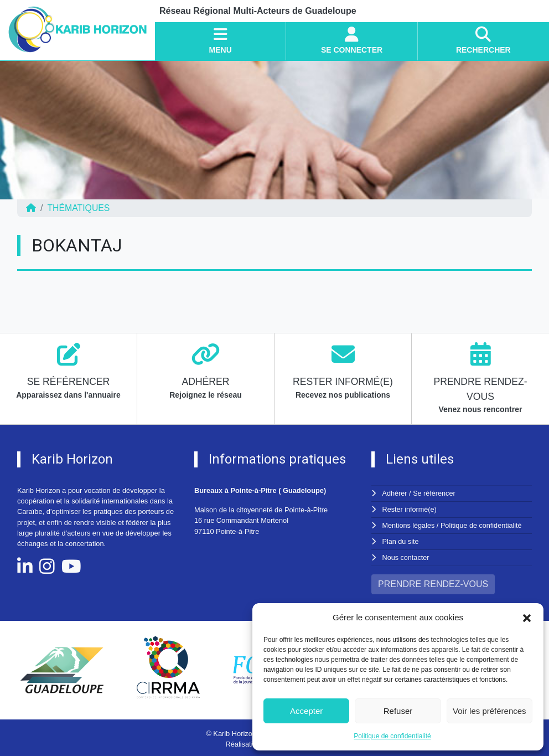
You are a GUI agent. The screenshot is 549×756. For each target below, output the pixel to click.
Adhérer (395, 493)
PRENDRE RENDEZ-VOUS (433, 582)
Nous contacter (406, 556)
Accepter (306, 711)
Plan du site (401, 540)
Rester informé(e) (410, 509)
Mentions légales (409, 524)
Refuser (398, 711)
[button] (527, 618)
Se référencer (434, 493)
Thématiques (79, 208)
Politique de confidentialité (392, 736)
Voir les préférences (490, 711)
